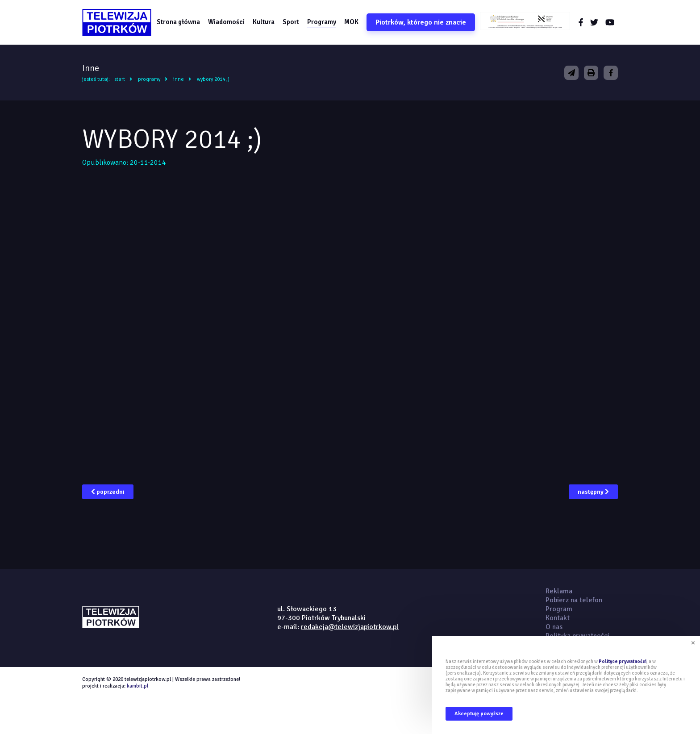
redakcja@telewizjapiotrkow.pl (350, 627)
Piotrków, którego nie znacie (421, 22)
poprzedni (108, 492)
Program (559, 609)
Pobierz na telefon (574, 600)
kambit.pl (137, 686)
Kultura (264, 22)
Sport (291, 22)
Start (120, 79)
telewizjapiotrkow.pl (117, 22)
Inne (179, 79)
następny (593, 492)
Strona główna (178, 22)
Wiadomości (226, 22)
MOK (351, 22)
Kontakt (558, 618)
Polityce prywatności (623, 661)
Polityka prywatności (577, 636)
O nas (554, 627)
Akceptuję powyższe (479, 714)
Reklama (559, 591)
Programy (322, 22)
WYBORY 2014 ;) (213, 79)
